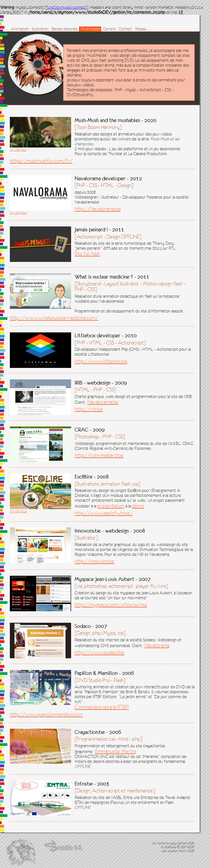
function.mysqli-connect (67, 7)
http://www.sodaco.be (100, 652)
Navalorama (157, 645)
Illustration (40, 29)
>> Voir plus (18, 150)
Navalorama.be (103, 402)
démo (138, 506)
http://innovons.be (94, 561)
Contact (125, 29)
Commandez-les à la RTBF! (102, 707)
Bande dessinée (65, 29)
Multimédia (90, 29)
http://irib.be (89, 409)
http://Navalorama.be (98, 209)
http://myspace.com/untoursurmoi (111, 605)
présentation (111, 506)
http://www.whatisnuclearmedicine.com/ (54, 318)
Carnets (109, 29)
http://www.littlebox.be (101, 361)
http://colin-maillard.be (99, 455)
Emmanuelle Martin (115, 751)
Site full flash (87, 254)
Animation (20, 29)
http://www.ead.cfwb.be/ (104, 513)
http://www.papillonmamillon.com (46, 714)
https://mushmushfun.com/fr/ (41, 161)
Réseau (141, 29)
